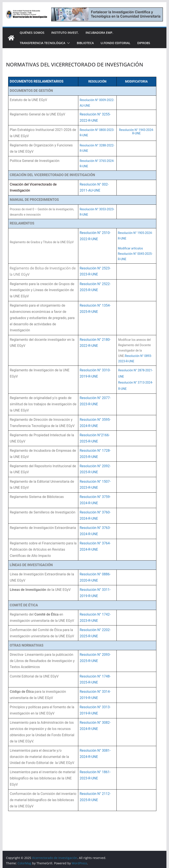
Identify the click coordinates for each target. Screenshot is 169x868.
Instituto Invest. (65, 33)
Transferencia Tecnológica (42, 43)
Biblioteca (85, 43)
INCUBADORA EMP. (99, 33)
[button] (68, 43)
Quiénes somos (32, 33)
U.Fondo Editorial (115, 43)
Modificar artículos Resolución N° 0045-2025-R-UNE (135, 254)
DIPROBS (144, 43)
